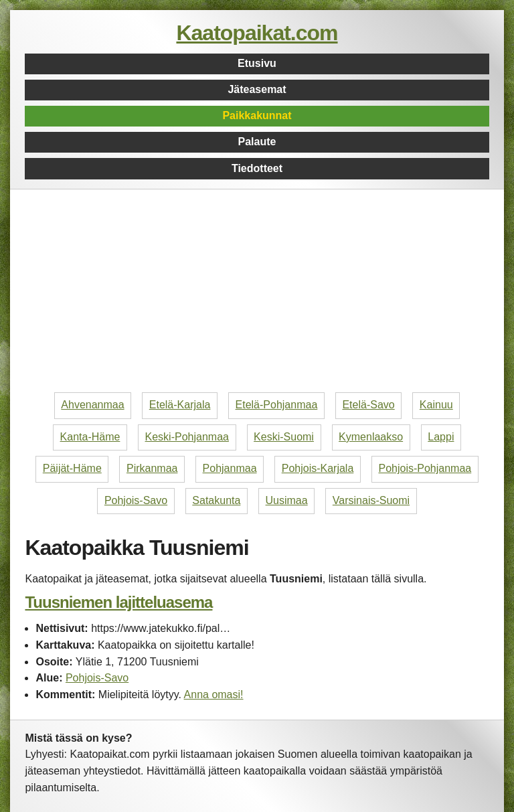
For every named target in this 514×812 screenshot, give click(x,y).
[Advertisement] (257, 293)
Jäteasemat (257, 89)
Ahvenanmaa (92, 405)
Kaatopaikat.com (257, 33)
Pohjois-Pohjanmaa (425, 468)
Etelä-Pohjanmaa (277, 405)
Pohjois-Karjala (318, 468)
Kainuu (436, 405)
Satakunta (216, 500)
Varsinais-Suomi (371, 500)
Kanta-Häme (90, 437)
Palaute (257, 142)
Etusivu (257, 63)
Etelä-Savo (368, 405)
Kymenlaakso (371, 437)
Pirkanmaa (152, 468)
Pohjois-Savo (136, 500)
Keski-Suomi (284, 437)
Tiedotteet (257, 168)
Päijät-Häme (72, 468)
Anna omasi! (214, 695)
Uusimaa (287, 500)
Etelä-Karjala (180, 405)
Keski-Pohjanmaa (187, 437)
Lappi (441, 437)
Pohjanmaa (230, 468)
